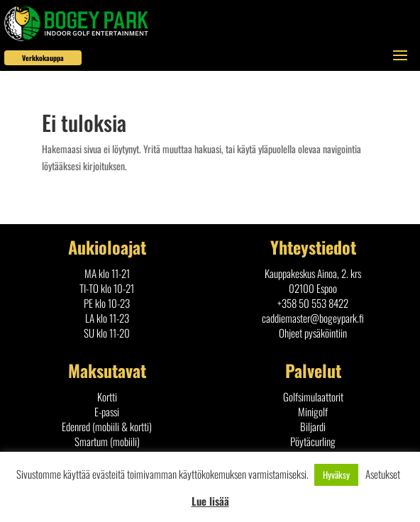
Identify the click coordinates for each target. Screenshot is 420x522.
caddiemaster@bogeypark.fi (313, 318)
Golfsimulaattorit (313, 396)
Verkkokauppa (43, 58)
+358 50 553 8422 (313, 303)
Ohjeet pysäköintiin (313, 333)
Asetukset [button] (383, 474)
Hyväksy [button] (336, 474)
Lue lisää (210, 501)
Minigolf (313, 411)
